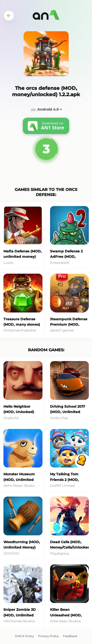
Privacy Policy (48, 636)
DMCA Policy (24, 636)
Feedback (70, 636)
